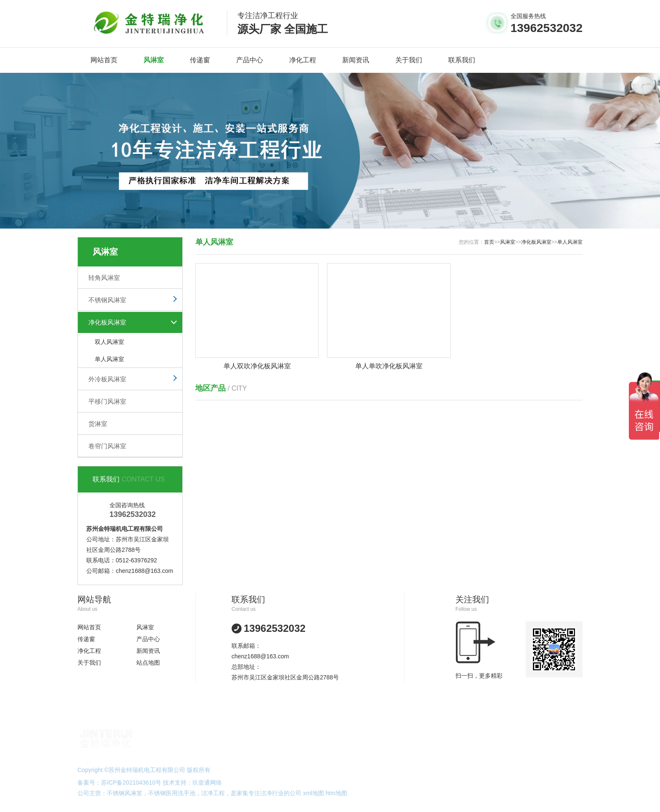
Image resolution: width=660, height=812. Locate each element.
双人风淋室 (109, 342)
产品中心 (250, 60)
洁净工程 (213, 793)
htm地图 (337, 793)
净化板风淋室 (107, 322)
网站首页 (104, 60)
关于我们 (409, 60)
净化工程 (303, 60)
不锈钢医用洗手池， (175, 793)
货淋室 (98, 424)
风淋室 (154, 60)
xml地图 (314, 793)
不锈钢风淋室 (107, 300)
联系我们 (462, 60)
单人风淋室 (109, 359)
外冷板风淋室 (107, 379)
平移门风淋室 (107, 401)
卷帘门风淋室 (107, 446)
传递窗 (200, 60)
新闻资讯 (356, 60)
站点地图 (148, 663)
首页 (489, 242)
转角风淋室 (104, 278)
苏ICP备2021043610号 (131, 783)
